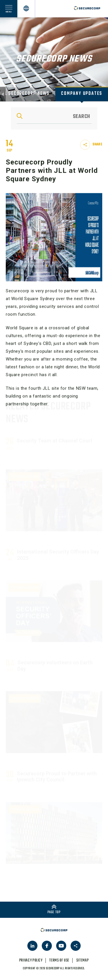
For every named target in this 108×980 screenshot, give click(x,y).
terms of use (59, 960)
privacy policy (31, 960)
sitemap (83, 960)
